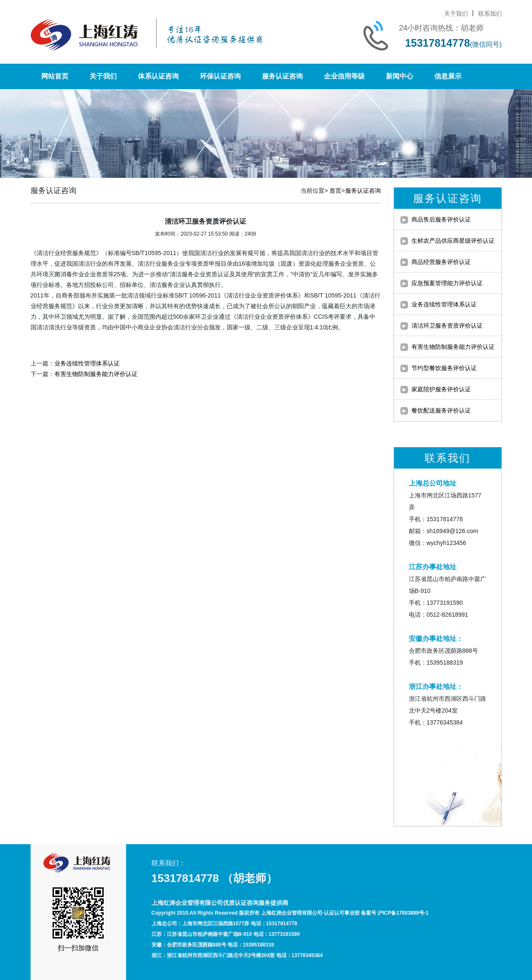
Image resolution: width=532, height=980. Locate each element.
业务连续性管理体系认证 (87, 363)
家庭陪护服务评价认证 (441, 389)
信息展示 (448, 76)
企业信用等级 (344, 76)
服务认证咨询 (282, 76)
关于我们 (456, 14)
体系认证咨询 (158, 76)
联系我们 (490, 14)
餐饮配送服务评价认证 (441, 410)
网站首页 (55, 76)
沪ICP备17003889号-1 (403, 913)
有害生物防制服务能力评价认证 (96, 374)
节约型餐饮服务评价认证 (444, 368)
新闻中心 (400, 76)
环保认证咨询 (220, 76)
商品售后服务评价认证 (441, 219)
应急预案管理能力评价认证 (447, 283)
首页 (335, 191)
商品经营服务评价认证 (441, 262)
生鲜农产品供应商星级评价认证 (453, 241)
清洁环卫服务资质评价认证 (447, 326)
